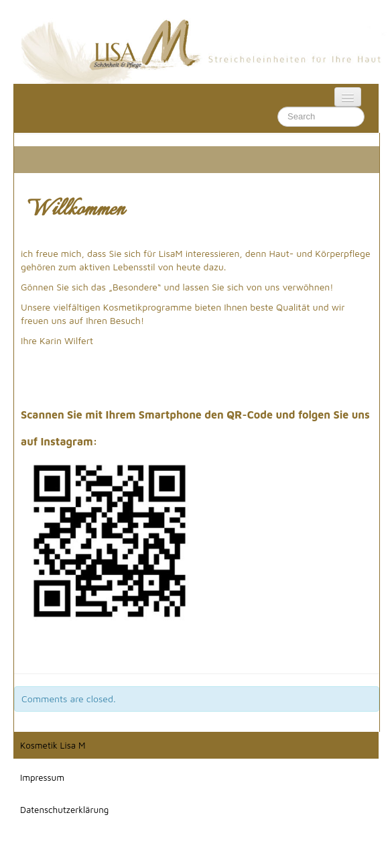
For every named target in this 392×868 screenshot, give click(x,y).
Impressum (42, 777)
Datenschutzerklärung (64, 810)
